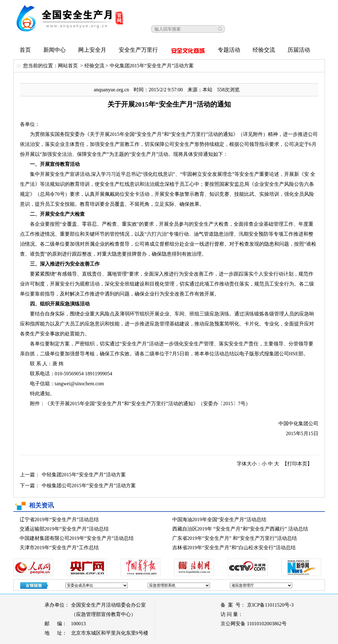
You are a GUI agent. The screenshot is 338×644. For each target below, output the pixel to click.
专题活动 (229, 50)
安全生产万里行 (138, 50)
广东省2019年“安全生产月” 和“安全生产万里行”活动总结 (235, 538)
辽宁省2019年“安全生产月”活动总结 (59, 519)
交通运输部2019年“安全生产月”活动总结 (64, 529)
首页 (25, 50)
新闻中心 (55, 50)
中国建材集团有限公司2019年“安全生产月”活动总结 (77, 538)
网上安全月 (92, 50)
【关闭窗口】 (322, 6)
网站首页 (68, 66)
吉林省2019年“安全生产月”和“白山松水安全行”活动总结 (234, 548)
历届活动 (299, 50)
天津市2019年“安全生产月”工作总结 (59, 548)
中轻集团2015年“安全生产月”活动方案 (84, 475)
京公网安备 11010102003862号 (253, 624)
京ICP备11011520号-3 (270, 605)
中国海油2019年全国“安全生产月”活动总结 (219, 519)
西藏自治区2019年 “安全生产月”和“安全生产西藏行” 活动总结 (240, 529)
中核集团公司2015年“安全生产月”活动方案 (89, 485)
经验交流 (264, 50)
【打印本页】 (297, 464)
